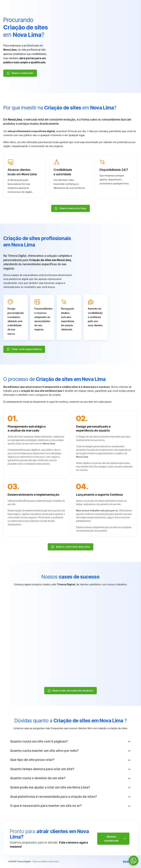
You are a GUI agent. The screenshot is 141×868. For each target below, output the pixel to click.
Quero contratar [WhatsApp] (20, 73)
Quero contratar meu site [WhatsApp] (71, 547)
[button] (71, 742)
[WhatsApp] (134, 861)
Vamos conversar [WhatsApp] (115, 839)
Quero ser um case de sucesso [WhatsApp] (71, 691)
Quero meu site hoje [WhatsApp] (70, 208)
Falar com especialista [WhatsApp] (24, 349)
